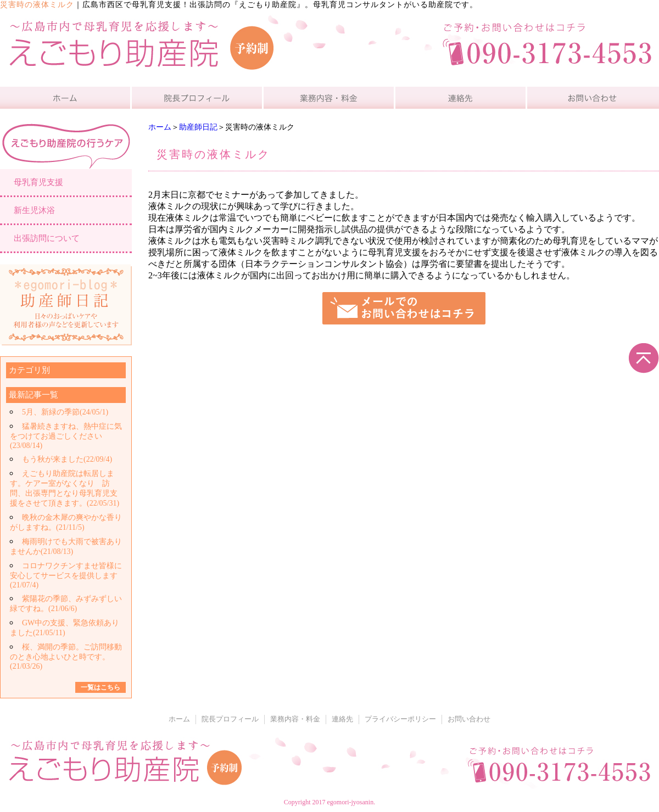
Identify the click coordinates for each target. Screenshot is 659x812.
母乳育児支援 (38, 182)
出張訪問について (47, 238)
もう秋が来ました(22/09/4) (67, 459)
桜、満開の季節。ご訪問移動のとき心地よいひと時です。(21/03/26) (66, 657)
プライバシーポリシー (400, 719)
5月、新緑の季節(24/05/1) (65, 412)
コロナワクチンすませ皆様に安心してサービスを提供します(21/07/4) (66, 575)
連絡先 (342, 719)
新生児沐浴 (34, 210)
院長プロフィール (230, 719)
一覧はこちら (100, 687)
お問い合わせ (469, 719)
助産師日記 (198, 127)
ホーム (160, 127)
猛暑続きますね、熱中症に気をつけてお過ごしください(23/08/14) (66, 436)
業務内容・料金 (295, 719)
